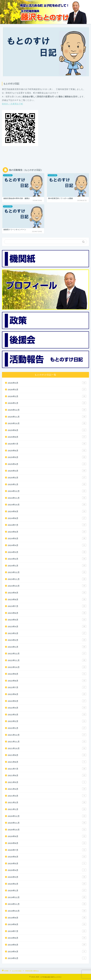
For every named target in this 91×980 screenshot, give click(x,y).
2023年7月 (47, 606)
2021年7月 (47, 769)
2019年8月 (47, 924)
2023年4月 (47, 626)
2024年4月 (47, 545)
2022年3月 (47, 714)
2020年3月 (47, 877)
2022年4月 (47, 708)
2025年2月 (47, 477)
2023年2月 (47, 640)
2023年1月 (47, 647)
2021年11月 (47, 741)
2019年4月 (47, 951)
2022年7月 (47, 687)
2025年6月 (47, 450)
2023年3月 (47, 633)
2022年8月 (47, 681)
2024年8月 (47, 518)
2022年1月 (47, 728)
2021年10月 (47, 748)
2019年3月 (47, 958)
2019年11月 (47, 904)
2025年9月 (47, 430)
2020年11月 (47, 823)
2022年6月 (47, 694)
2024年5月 (47, 538)
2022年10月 (47, 667)
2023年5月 (47, 620)
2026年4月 (47, 383)
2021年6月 (47, 775)
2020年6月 (47, 856)
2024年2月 (47, 559)
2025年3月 (47, 471)
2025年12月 (47, 410)
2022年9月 (47, 674)
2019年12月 (47, 897)
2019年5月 (47, 945)
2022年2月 (47, 721)
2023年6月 (47, 613)
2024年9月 (47, 511)
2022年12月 (47, 653)
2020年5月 (47, 863)
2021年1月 (47, 809)
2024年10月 (47, 504)
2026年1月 (47, 403)
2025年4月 (47, 464)
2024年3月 (47, 552)
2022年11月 (47, 660)
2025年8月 (47, 437)
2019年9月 (47, 918)
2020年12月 (47, 816)
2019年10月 (47, 911)
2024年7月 (47, 525)
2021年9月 (47, 755)
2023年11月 (47, 579)
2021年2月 (47, 802)
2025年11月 (47, 417)
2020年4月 (47, 870)
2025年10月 (47, 423)
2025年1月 (47, 484)
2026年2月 (47, 396)
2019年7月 (47, 931)
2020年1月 (47, 890)
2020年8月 (47, 843)
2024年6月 (47, 532)
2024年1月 (47, 565)
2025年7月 (47, 444)
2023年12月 (47, 572)
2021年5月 (47, 782)
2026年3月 (47, 389)
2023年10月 (47, 586)
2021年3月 (47, 796)
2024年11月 (47, 498)
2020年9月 (47, 836)
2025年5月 (47, 457)
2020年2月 (47, 884)
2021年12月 (47, 735)
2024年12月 (47, 491)
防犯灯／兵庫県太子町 (13, 104)
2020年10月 (47, 829)
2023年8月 (47, 599)
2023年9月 (47, 592)
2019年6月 (47, 938)
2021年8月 (47, 762)
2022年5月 (47, 701)
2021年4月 (47, 789)
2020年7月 (47, 850)
